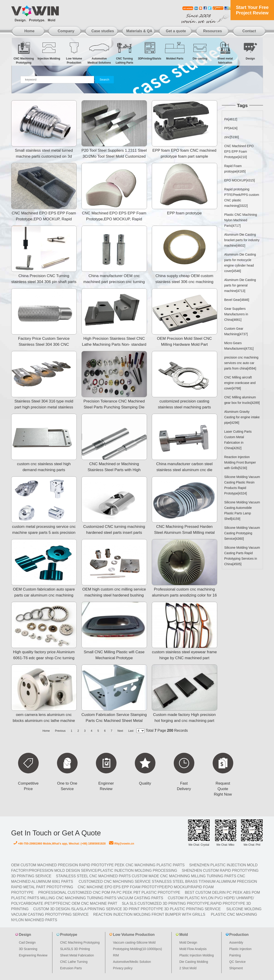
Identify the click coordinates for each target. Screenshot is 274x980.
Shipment (236, 968)
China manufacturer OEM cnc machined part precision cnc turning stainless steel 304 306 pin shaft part (114, 282)
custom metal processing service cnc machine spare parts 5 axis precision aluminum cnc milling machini (44, 533)
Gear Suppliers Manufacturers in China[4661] (236, 314)
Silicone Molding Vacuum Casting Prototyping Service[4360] (242, 533)
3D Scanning (28, 949)
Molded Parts (175, 51)
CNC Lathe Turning (74, 962)
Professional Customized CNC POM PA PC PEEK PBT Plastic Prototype (109, 892)
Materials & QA (139, 31)
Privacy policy (123, 968)
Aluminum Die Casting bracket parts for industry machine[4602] (242, 240)
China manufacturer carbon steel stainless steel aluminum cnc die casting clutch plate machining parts (184, 470)
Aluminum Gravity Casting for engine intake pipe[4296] (242, 417)
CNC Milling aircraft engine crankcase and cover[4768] (240, 383)
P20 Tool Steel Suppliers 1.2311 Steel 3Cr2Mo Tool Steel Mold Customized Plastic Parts (114, 156)
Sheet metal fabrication (225, 53)
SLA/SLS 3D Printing (75, 949)
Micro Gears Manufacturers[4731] (239, 346)
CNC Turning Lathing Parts (125, 53)
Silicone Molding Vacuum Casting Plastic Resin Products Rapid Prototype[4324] (242, 485)
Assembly (236, 942)
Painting (235, 955)
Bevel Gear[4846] (237, 300)
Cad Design (27, 942)
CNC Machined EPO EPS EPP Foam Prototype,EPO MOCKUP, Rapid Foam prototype (44, 219)
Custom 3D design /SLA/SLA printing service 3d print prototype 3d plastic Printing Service (127, 909)
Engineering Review (33, 955)
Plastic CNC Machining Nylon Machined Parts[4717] (241, 220)
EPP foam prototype (184, 213)
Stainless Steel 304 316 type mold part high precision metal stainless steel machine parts (44, 407)
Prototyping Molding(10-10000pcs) (138, 949)
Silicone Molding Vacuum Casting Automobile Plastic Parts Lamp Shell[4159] (242, 510)
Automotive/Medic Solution (132, 962)
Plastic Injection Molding (197, 955)
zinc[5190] (232, 137)
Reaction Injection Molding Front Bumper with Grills (149, 914)
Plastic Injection (240, 949)
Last (131, 731)
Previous (60, 731)
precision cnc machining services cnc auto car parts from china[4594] (241, 363)
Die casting (200, 51)
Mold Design (188, 942)
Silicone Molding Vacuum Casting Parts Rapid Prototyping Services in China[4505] (242, 556)
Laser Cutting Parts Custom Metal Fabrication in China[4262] (238, 440)
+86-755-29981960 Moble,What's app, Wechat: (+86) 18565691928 (60, 844)
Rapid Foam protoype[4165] (235, 169)
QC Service (238, 962)
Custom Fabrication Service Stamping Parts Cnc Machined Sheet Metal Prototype (114, 721)
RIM (116, 955)
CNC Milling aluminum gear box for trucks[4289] (242, 400)
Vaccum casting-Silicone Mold (134, 942)
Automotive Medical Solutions (99, 53)
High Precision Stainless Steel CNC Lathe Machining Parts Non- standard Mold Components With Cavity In (114, 344)
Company (66, 31)
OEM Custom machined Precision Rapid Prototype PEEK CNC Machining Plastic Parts (98, 865)
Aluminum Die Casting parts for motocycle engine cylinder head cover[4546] (240, 263)
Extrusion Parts (71, 968)
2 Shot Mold (188, 968)
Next (120, 731)
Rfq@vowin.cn (122, 844)
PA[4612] (231, 119)
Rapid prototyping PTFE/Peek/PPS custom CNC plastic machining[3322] (242, 197)
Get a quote (176, 31)
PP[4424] (231, 128)
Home (29, 31)
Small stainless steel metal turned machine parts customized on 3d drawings (44, 156)
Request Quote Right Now (223, 789)
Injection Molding (49, 51)
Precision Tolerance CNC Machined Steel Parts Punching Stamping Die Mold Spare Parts (114, 407)
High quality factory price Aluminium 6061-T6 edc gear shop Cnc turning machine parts (44, 658)
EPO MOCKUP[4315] (240, 180)
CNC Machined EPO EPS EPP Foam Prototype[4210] (239, 151)
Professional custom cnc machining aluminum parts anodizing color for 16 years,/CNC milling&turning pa (184, 595)
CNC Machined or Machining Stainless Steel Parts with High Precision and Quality (114, 470)
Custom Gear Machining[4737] (236, 331)
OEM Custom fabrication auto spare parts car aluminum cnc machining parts (44, 595)
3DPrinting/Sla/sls (150, 51)
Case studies (103, 31)
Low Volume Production (74, 53)
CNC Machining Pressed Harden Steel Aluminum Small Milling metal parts (184, 533)
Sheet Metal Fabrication (77, 955)
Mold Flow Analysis (193, 949)
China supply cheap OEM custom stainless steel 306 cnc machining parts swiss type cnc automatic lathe (184, 282)
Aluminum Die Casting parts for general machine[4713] (240, 285)
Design (250, 51)
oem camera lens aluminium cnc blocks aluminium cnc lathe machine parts (44, 721)
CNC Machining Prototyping (24, 53)
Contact (249, 31)
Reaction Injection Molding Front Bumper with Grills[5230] (240, 462)
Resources (213, 31)
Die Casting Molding (194, 962)
